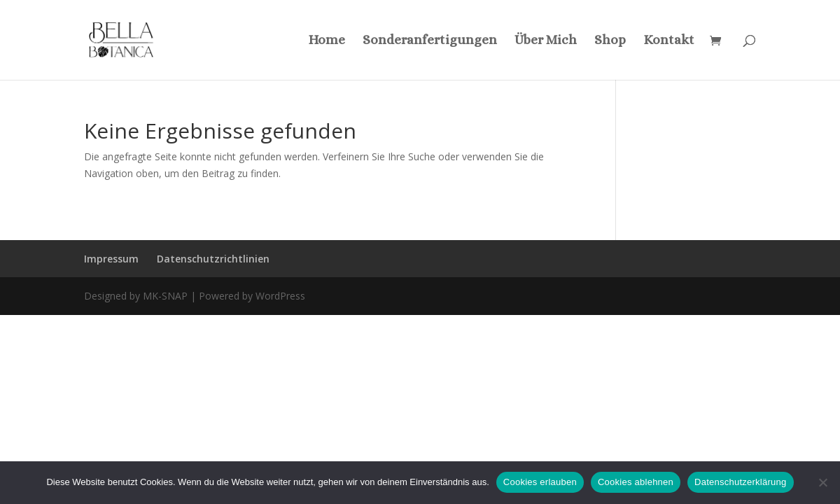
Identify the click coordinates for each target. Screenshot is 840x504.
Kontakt (669, 41)
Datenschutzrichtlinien (213, 259)
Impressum (111, 259)
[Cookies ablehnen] (822, 482)
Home (327, 41)
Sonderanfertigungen (430, 41)
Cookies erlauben (540, 482)
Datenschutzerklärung (740, 482)
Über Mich (546, 41)
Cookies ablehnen (636, 482)
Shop (610, 41)
